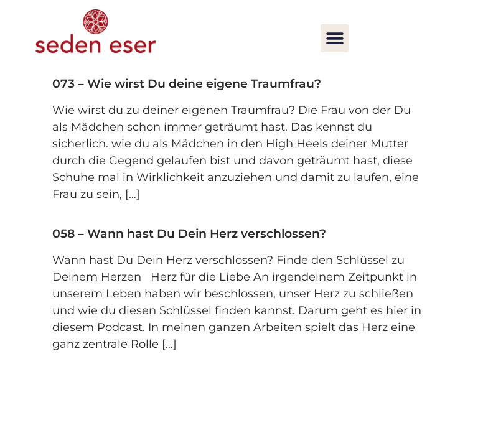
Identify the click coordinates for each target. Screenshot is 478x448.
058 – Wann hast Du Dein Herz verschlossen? (189, 234)
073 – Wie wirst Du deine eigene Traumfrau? (187, 84)
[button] (335, 38)
